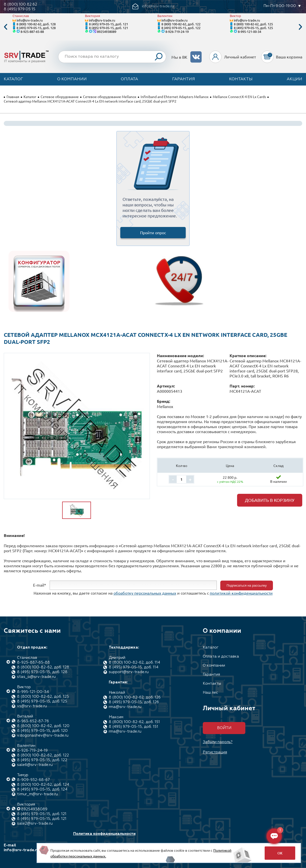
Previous (6, 27)
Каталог (13, 79)
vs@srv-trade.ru (32, 706)
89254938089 (107, 31)
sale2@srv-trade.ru (35, 823)
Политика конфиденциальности (104, 834)
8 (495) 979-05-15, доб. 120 (42, 731)
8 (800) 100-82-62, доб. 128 (36, 24)
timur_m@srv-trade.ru (37, 794)
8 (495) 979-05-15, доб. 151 (133, 727)
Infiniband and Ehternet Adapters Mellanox (175, 97)
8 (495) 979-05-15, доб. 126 (134, 702)
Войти (224, 728)
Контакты (241, 79)
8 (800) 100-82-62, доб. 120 (43, 726)
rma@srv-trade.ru (125, 707)
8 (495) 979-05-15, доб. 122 (181, 28)
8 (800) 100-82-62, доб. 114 (134, 662)
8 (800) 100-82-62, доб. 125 (253, 24)
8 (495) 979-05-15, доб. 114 (134, 667)
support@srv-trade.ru (129, 672)
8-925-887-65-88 (32, 31)
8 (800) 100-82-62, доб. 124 (43, 785)
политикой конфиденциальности (241, 593)
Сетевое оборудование (60, 97)
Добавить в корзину (270, 500)
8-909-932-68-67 (33, 780)
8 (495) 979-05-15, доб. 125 (253, 28)
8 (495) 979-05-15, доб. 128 (36, 28)
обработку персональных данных (145, 593)
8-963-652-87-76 (33, 721)
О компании (72, 79)
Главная (13, 97)
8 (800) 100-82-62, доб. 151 (134, 722)
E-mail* (40, 585)
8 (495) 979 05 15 (20, 9)
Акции (294, 79)
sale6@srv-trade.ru (35, 765)
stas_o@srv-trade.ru (36, 677)
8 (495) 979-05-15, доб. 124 (42, 789)
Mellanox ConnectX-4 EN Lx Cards (239, 97)
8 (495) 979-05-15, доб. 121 (109, 24)
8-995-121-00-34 (249, 31)
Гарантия (184, 79)
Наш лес (210, 693)
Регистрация (215, 752)
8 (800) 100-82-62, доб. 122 (181, 24)
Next (300, 27)
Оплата (129, 79)
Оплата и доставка (221, 656)
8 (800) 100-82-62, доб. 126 (135, 697)
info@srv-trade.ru (30, 20)
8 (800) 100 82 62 (20, 4)
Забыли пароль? (218, 742)
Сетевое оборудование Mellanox (110, 97)
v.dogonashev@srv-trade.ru (43, 735)
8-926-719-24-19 (177, 31)
